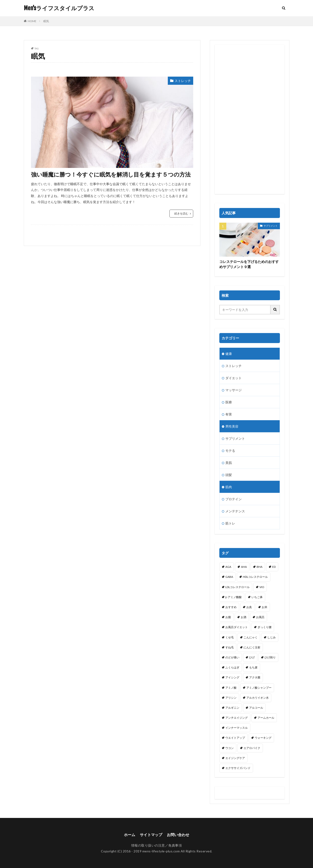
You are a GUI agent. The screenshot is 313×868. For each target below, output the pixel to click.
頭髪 (229, 475)
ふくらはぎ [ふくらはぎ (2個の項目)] (232, 667)
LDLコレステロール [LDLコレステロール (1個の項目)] (237, 587)
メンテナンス (235, 511)
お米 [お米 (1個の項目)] (265, 607)
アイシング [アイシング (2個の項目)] (232, 677)
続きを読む (181, 213)
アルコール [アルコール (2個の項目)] (256, 708)
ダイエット (234, 378)
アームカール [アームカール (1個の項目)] (266, 718)
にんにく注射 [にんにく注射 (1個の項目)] (252, 647)
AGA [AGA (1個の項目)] (228, 567)
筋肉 (229, 487)
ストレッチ (183, 81)
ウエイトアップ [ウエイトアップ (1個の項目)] (235, 738)
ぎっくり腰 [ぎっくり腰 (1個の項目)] (265, 627)
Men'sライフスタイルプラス (59, 8)
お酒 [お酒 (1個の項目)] (244, 617)
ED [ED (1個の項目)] (274, 567)
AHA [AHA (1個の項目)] (244, 567)
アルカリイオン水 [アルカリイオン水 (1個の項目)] (258, 698)
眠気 (46, 21)
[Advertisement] (250, 119)
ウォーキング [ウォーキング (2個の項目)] (263, 738)
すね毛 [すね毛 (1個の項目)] (230, 647)
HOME (32, 21)
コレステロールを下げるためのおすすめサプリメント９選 (249, 264)
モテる (230, 451)
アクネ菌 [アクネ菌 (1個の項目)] (255, 677)
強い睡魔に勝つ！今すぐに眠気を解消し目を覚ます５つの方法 (111, 174)
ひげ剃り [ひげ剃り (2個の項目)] (270, 657)
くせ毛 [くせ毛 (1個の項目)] (230, 637)
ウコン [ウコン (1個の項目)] (230, 748)
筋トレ (230, 523)
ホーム (130, 835)
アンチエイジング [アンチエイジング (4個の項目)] (237, 718)
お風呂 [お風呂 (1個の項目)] (260, 617)
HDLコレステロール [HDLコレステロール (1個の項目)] (255, 577)
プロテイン (234, 499)
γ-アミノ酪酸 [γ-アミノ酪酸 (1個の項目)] (234, 597)
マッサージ (234, 390)
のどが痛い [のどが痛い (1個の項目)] (232, 657)
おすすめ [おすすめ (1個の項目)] (231, 607)
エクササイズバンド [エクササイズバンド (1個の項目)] (238, 768)
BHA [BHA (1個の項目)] (260, 567)
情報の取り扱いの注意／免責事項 (157, 845)
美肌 (229, 463)
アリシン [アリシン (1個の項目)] (231, 698)
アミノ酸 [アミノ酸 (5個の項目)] (231, 688)
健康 (229, 354)
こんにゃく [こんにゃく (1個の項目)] (251, 637)
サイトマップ (151, 835)
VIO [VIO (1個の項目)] (262, 587)
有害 (229, 414)
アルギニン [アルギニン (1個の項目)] (232, 708)
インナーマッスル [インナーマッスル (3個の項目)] (237, 728)
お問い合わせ (178, 835)
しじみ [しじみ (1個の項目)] (272, 637)
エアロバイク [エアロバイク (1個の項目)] (252, 748)
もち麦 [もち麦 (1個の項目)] (253, 667)
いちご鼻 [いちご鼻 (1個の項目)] (257, 597)
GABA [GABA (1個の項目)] (229, 577)
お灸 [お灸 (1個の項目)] (249, 607)
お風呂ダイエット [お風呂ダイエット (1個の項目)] (237, 627)
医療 (229, 402)
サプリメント (271, 226)
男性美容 (232, 426)
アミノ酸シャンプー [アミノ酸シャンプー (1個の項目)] (259, 688)
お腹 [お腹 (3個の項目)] (228, 617)
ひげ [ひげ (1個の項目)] (252, 657)
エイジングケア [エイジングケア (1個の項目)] (235, 758)
